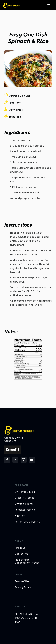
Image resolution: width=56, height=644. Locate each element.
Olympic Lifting (24, 504)
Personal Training (25, 510)
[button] (49, 5)
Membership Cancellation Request (28, 561)
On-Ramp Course (25, 492)
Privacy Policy (23, 587)
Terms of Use (22, 581)
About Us (20, 548)
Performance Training (27, 522)
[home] (12, 5)
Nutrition (20, 516)
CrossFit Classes (24, 498)
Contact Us (21, 554)
